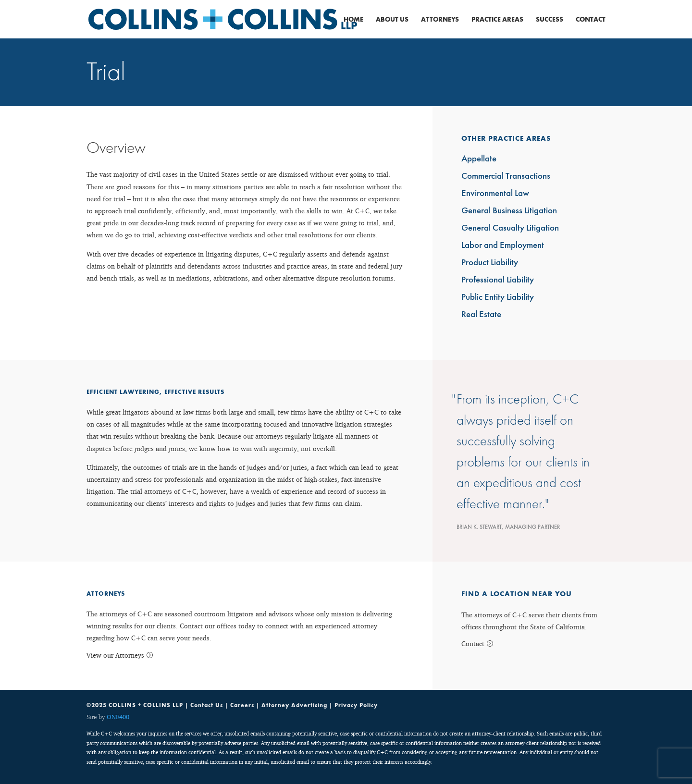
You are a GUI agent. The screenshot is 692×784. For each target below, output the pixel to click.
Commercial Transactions (506, 177)
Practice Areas (497, 20)
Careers (242, 705)
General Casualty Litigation (510, 228)
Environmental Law (495, 194)
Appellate (479, 159)
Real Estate (481, 315)
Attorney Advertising (294, 705)
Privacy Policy (356, 705)
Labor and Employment (503, 246)
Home (353, 20)
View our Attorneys (115, 655)
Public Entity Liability (498, 298)
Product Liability (490, 263)
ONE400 (118, 717)
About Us (392, 20)
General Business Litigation (509, 211)
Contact (591, 20)
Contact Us (207, 705)
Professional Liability (498, 280)
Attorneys (440, 20)
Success (550, 20)
